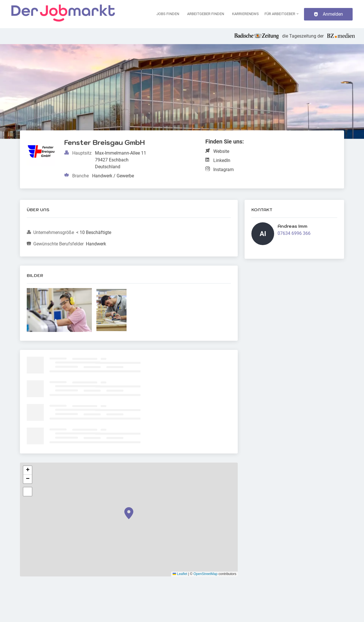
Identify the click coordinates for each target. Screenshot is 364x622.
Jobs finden (168, 14)
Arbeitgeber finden (206, 14)
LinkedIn (222, 160)
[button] (129, 513)
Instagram (224, 170)
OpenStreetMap (205, 574)
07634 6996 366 (294, 233)
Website (221, 151)
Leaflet (180, 574)
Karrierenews (245, 14)
